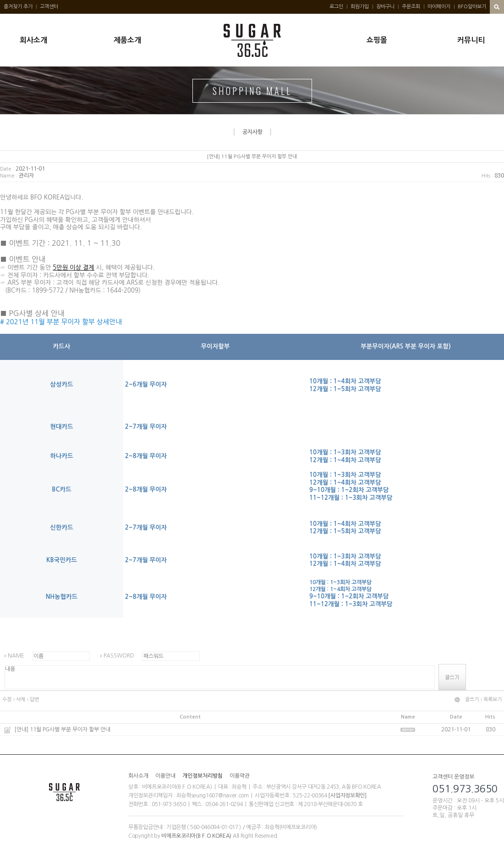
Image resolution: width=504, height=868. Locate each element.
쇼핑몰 (377, 40)
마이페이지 (439, 7)
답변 (34, 699)
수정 (7, 699)
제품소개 (127, 40)
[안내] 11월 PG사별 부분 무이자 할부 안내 (62, 730)
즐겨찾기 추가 (18, 7)
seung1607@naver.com (220, 796)
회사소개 (33, 40)
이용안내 (165, 776)
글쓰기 (472, 699)
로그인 (336, 7)
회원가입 (360, 7)
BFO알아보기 (472, 7)
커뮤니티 (471, 40)
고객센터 (49, 7)
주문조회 (411, 7)
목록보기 (493, 699)
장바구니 (385, 7)
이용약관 (240, 776)
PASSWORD (119, 656)
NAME (16, 656)
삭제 (21, 699)
